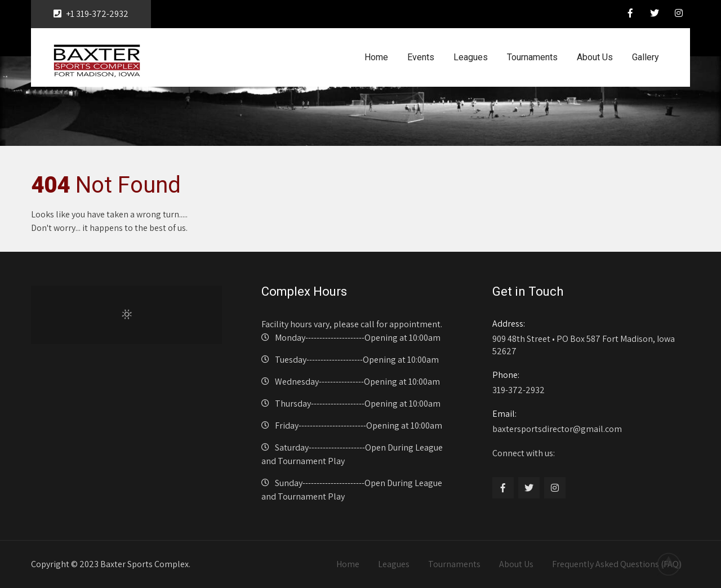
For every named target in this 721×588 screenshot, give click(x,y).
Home (376, 57)
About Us (595, 57)
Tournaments (532, 57)
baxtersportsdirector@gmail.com (588, 421)
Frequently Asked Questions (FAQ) (617, 564)
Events (421, 57)
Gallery (646, 57)
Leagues (471, 57)
